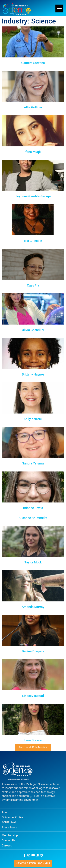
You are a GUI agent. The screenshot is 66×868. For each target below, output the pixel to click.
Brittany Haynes (33, 374)
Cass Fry (33, 285)
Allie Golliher (33, 107)
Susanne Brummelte (33, 518)
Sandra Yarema (33, 463)
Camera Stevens (33, 63)
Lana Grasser (33, 740)
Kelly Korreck (33, 419)
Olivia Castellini (33, 330)
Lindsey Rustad (33, 696)
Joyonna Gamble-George (33, 196)
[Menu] (59, 8)
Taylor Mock (33, 562)
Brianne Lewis (33, 508)
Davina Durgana (33, 651)
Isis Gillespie (33, 241)
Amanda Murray (33, 607)
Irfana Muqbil (33, 152)
